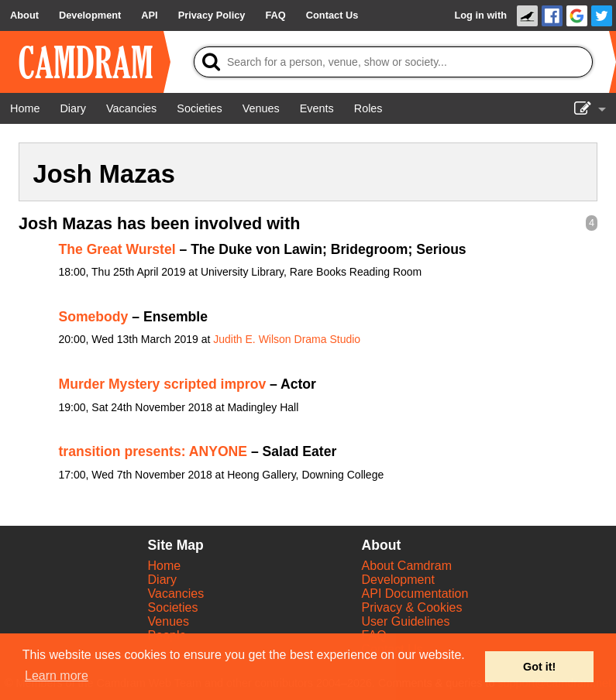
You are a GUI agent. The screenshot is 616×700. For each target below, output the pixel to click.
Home (165, 566)
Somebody (94, 317)
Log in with (480, 15)
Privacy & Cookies (412, 607)
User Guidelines (406, 621)
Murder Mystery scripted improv (163, 384)
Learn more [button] (57, 676)
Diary (162, 580)
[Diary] (73, 108)
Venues (169, 621)
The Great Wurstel (117, 249)
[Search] (393, 62)
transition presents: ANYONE (153, 451)
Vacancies (176, 594)
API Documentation (415, 594)
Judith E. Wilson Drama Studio (287, 339)
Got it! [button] (539, 667)
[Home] (25, 108)
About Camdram (407, 566)
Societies (173, 607)
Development (398, 580)
